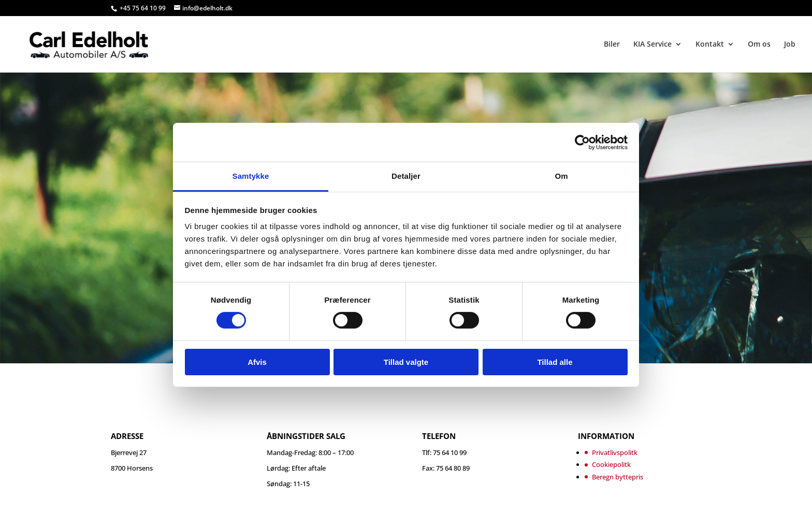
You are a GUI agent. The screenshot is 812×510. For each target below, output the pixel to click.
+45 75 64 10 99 (143, 8)
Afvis (257, 362)
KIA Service (653, 45)
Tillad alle (555, 362)
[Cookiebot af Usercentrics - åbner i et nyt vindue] (582, 142)
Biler (612, 45)
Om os (759, 45)
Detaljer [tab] (406, 176)
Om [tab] (561, 176)
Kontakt (710, 45)
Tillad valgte (406, 362)
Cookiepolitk (611, 464)
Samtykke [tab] (251, 176)
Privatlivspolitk (615, 452)
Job (790, 45)
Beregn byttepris (618, 477)
